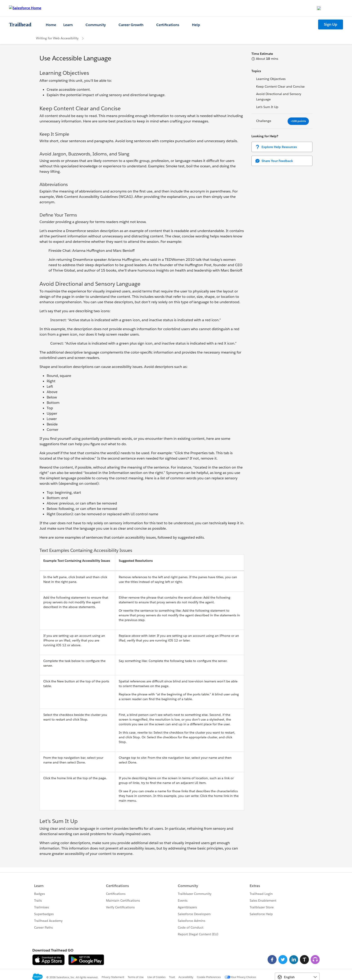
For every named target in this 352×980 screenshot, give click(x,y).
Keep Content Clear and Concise (280, 86)
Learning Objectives (271, 79)
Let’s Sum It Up (267, 107)
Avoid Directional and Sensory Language (279, 97)
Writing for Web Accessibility (57, 38)
